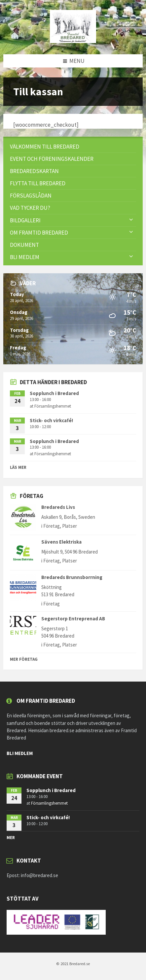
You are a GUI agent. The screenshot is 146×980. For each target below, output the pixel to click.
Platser (70, 526)
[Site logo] (73, 41)
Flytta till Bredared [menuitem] (38, 183)
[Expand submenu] (131, 220)
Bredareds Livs (58, 507)
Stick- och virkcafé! (51, 420)
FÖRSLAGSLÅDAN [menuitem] (31, 196)
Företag (52, 526)
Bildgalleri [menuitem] (25, 220)
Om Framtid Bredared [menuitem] (39, 233)
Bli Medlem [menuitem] (25, 257)
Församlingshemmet (53, 406)
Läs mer (18, 467)
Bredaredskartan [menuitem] (34, 171)
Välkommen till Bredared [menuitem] (45, 147)
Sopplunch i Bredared (54, 393)
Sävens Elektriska (61, 542)
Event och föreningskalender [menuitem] (52, 159)
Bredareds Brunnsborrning (72, 577)
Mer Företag (24, 659)
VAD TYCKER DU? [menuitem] (30, 208)
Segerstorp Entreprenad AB (73, 619)
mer (11, 838)
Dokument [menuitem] (24, 245)
